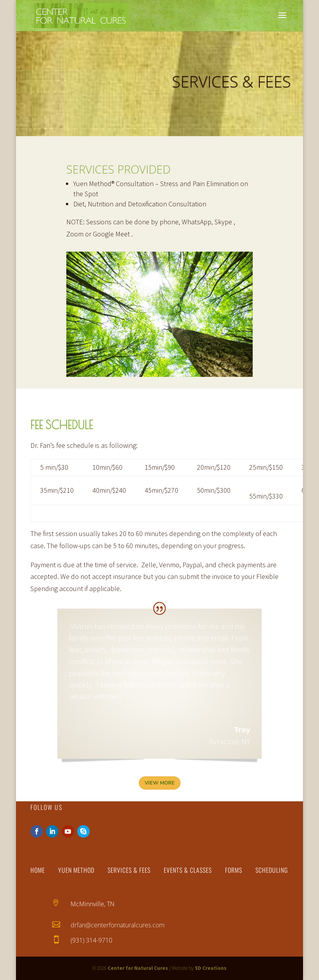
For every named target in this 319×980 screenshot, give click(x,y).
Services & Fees (129, 870)
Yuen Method (76, 870)
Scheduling (272, 870)
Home (38, 870)
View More (160, 783)
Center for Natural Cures (138, 968)
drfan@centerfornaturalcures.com (118, 925)
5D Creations (211, 968)
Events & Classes (188, 870)
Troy (160, 601)
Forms (234, 870)
